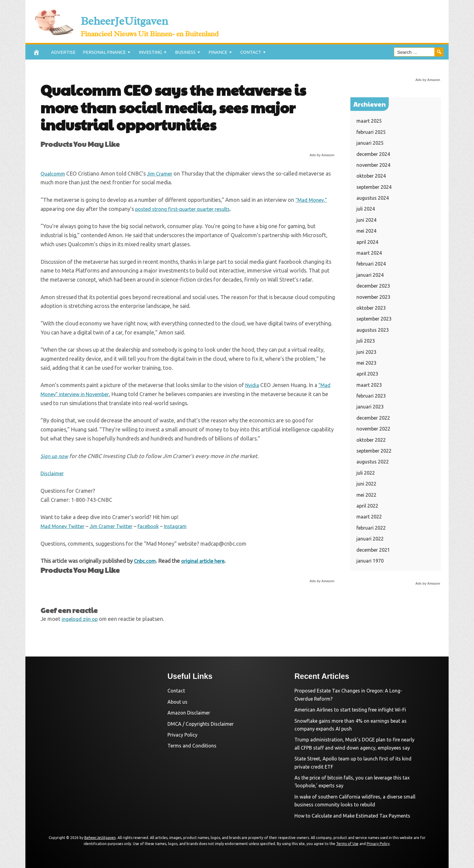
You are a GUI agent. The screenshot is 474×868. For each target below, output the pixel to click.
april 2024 (367, 242)
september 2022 (374, 451)
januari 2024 (370, 275)
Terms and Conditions (192, 746)
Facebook (157, 526)
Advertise (63, 52)
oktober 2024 (371, 176)
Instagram (186, 526)
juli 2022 (366, 473)
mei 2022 (366, 495)
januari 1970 (370, 561)
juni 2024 (366, 220)
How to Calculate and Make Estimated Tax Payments (352, 816)
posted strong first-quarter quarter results (186, 209)
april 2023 (367, 374)
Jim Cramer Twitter (117, 526)
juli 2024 (366, 209)
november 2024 (373, 165)
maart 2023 (369, 385)
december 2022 (373, 418)
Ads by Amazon (322, 155)
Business (185, 52)
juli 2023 (366, 341)
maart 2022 (369, 517)
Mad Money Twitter (64, 526)
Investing (150, 52)
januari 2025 (370, 143)
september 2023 (374, 319)
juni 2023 (366, 352)
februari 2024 (371, 264)
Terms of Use (347, 844)
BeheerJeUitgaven (166, 18)
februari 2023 (371, 396)
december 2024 (373, 154)
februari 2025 (371, 132)
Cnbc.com (146, 561)
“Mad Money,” (312, 200)
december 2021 (373, 550)
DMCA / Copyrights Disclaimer (201, 724)
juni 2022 (366, 484)
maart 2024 (369, 253)
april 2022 (367, 506)
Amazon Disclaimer (189, 713)
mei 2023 (366, 363)
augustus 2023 (373, 330)
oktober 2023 (371, 308)
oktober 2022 (371, 440)
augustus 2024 (373, 198)
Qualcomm (54, 173)
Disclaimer (53, 473)
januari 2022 (370, 539)
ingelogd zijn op (81, 619)
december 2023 (373, 286)
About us (177, 702)
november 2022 (373, 429)
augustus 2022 (373, 462)
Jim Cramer (162, 173)
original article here (206, 561)
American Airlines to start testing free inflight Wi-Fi (350, 710)
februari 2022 (371, 528)
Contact (251, 52)
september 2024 (374, 187)
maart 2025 (369, 121)
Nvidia (253, 385)
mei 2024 (366, 231)
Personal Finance (104, 52)
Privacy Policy (182, 735)
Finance (218, 52)
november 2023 (373, 297)
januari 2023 (370, 407)
